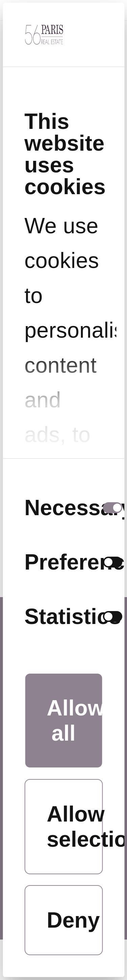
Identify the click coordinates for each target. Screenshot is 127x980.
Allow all (75, 721)
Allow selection (75, 827)
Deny (73, 920)
